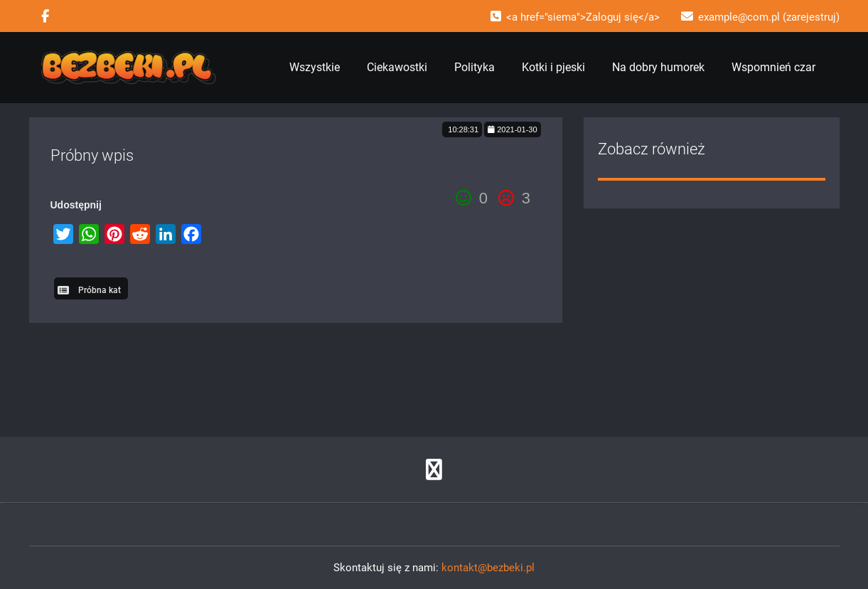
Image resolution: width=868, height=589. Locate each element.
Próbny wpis (92, 155)
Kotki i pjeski (553, 67)
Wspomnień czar (773, 67)
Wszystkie (315, 67)
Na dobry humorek (658, 67)
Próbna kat (100, 290)
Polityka (475, 67)
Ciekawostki (397, 67)
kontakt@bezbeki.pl (488, 568)
